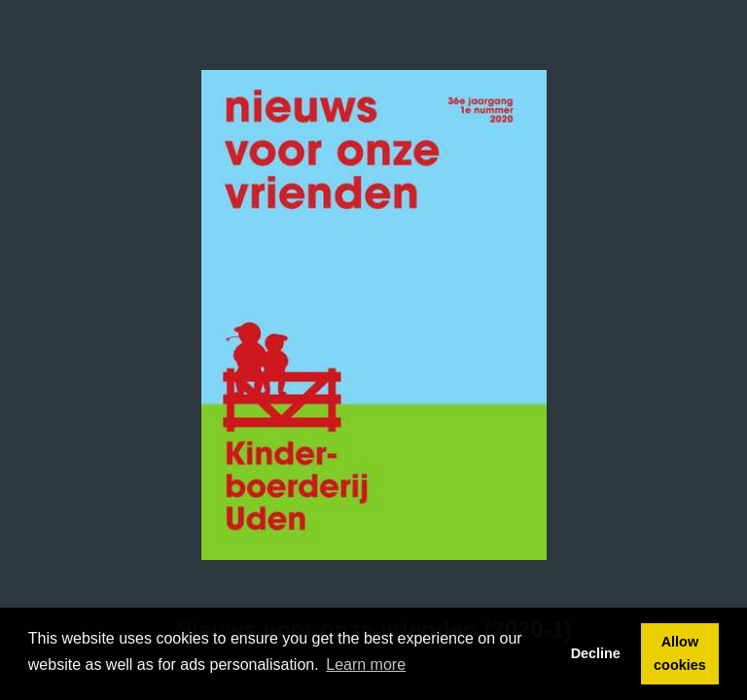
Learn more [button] (366, 665)
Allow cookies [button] (680, 653)
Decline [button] (596, 653)
